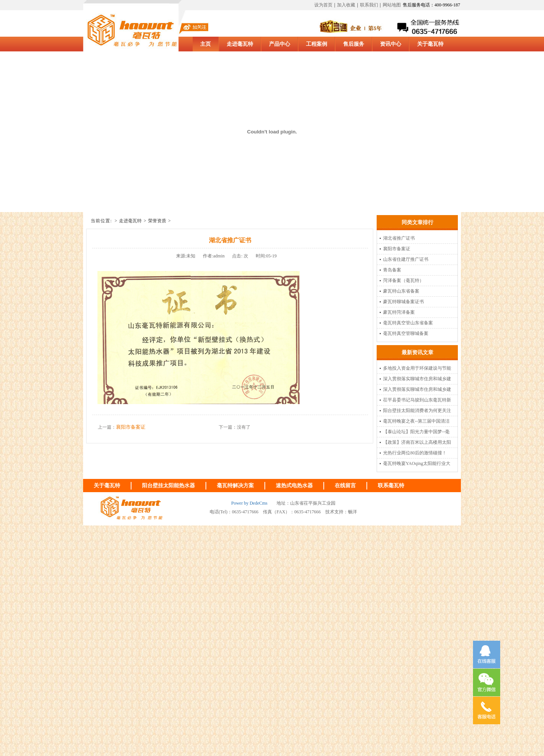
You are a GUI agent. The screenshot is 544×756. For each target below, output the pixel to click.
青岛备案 (392, 270)
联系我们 (369, 5)
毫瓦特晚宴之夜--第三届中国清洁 (416, 421)
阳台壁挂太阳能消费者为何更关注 (417, 411)
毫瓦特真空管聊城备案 (406, 333)
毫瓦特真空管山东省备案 (408, 323)
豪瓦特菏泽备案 (399, 312)
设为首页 (323, 5)
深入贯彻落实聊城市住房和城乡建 (417, 379)
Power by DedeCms (249, 503)
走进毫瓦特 (130, 221)
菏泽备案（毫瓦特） (403, 280)
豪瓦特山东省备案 (401, 291)
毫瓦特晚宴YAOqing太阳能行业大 (417, 463)
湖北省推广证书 (399, 238)
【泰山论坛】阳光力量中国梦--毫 (416, 432)
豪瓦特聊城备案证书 (403, 302)
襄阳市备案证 (131, 427)
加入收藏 (346, 5)
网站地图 (392, 5)
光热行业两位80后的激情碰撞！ (415, 453)
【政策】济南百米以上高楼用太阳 (417, 442)
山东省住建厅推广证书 (406, 259)
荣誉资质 (157, 221)
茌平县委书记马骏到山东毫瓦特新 (417, 400)
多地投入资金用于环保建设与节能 (417, 368)
